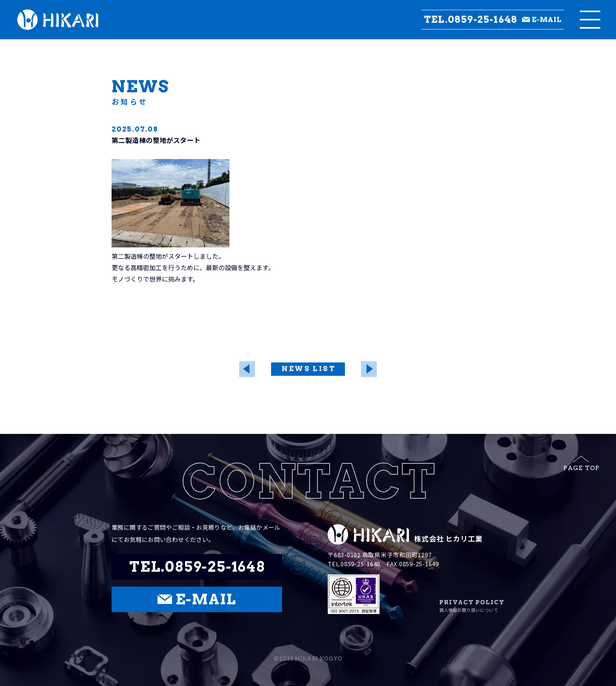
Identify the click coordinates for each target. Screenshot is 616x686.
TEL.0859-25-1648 (471, 20)
